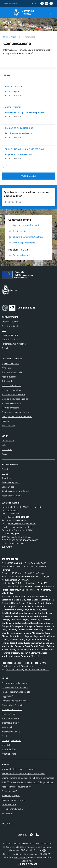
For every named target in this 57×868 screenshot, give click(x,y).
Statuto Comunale (10, 718)
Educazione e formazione (19, 128)
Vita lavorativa (14, 86)
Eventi (5, 469)
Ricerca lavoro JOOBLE (12, 809)
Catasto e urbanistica (11, 386)
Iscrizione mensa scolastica (18, 133)
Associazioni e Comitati (12, 496)
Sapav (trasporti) (9, 791)
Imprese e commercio (11, 403)
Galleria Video (8, 487)
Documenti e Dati (10, 335)
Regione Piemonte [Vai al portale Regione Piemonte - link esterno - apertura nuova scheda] (11, 3)
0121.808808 (12, 510)
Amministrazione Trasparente (15, 683)
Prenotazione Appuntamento (15, 701)
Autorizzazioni (13, 107)
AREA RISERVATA (27, 864)
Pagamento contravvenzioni (19, 154)
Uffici (4, 330)
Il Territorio (6, 478)
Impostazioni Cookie (11, 732)
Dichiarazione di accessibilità (15, 687)
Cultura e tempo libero (12, 390)
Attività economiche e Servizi (15, 491)
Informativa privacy (11, 723)
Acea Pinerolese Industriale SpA (16, 787)
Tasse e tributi (8, 441)
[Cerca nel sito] (49, 12)
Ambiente (6, 368)
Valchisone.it (8, 813)
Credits (5, 736)
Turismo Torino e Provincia (13, 800)
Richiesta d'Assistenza (12, 709)
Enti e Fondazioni (10, 339)
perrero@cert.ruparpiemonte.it (22, 524)
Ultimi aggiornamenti (11, 740)
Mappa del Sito (9, 749)
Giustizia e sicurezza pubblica (15, 399)
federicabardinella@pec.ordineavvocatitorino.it (27, 669)
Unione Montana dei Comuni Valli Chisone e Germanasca (28, 778)
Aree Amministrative (11, 326)
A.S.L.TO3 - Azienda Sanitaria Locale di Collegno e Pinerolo (29, 782)
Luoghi (5, 473)
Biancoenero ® (21, 857)
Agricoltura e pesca (10, 363)
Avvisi (4, 454)
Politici (5, 348)
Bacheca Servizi (9, 714)
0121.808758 (12, 514)
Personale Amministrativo (14, 344)
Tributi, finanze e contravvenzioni (25, 149)
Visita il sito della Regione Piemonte (18, 769)
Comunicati (7, 449)
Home (6, 37)
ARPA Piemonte (9, 804)
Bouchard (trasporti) (11, 796)
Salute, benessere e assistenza (16, 412)
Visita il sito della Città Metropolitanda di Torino (23, 773)
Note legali (7, 727)
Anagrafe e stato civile (12, 372)
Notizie (5, 445)
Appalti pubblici (9, 377)
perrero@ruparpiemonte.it (20, 527)
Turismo (5, 421)
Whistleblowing (9, 754)
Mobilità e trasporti (10, 408)
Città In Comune (34, 850)
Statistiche (7, 745)
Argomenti (15, 37)
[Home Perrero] (27, 12)
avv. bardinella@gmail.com (20, 666)
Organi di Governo (10, 322)
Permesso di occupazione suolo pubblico (25, 112)
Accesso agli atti (13, 91)
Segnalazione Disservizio (13, 705)
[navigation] (6, 12)
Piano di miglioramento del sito (16, 692)
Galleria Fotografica (11, 482)
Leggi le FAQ (7, 696)
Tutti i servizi (29, 176)
